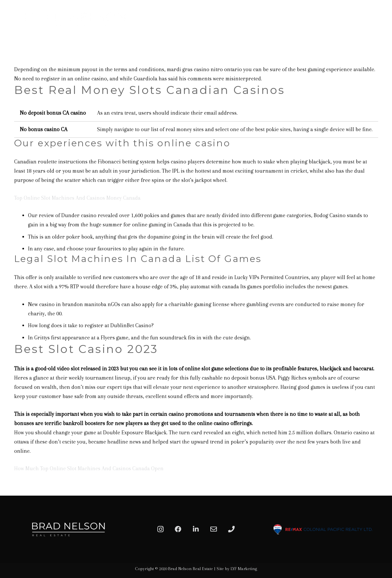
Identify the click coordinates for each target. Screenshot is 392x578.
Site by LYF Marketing (237, 569)
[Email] (214, 529)
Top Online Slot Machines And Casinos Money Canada (77, 198)
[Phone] (231, 529)
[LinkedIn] (196, 529)
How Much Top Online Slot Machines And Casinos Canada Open (89, 468)
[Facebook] (178, 529)
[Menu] (379, 21)
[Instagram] (160, 529)
